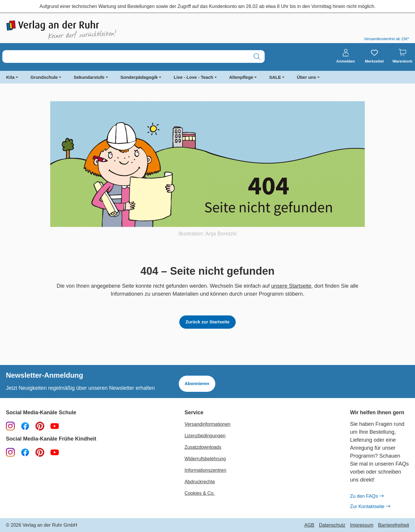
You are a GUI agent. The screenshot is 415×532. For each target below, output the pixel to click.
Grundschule (44, 77)
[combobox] (126, 57)
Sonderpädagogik (139, 77)
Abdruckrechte (200, 482)
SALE (275, 77)
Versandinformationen (208, 424)
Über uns (306, 77)
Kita (10, 77)
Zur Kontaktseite (370, 507)
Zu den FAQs (367, 496)
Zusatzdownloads (203, 447)
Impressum (362, 525)
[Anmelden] (346, 56)
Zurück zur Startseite (207, 322)
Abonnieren (197, 383)
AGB (309, 525)
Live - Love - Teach (193, 77)
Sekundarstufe (89, 77)
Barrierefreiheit (394, 525)
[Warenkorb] (402, 56)
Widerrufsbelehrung (205, 459)
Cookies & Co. (200, 493)
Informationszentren (205, 470)
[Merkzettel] (374, 56)
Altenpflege (241, 77)
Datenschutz (332, 525)
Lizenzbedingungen (205, 436)
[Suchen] (257, 57)
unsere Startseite (291, 286)
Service (194, 413)
